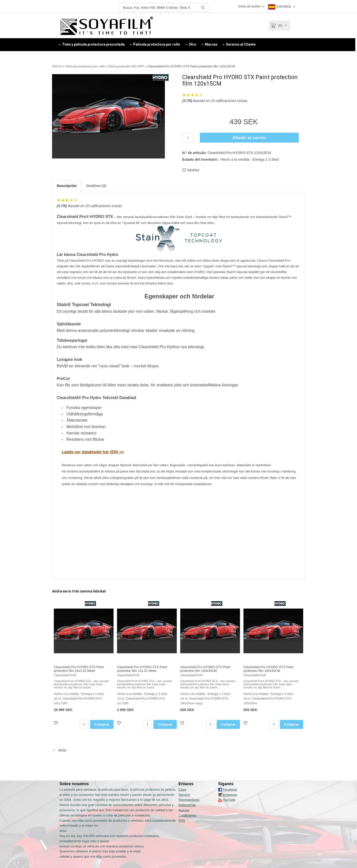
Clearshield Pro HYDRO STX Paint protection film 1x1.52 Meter (142, 669)
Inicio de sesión (250, 6)
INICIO (57, 66)
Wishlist (191, 170)
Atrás (59, 750)
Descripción (67, 186)
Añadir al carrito (249, 138)
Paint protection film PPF (127, 66)
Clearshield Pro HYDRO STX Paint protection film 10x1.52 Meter (79, 669)
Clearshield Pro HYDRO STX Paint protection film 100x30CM (205, 669)
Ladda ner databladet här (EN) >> (93, 452)
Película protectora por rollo (86, 66)
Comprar (102, 724)
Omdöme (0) (96, 186)
